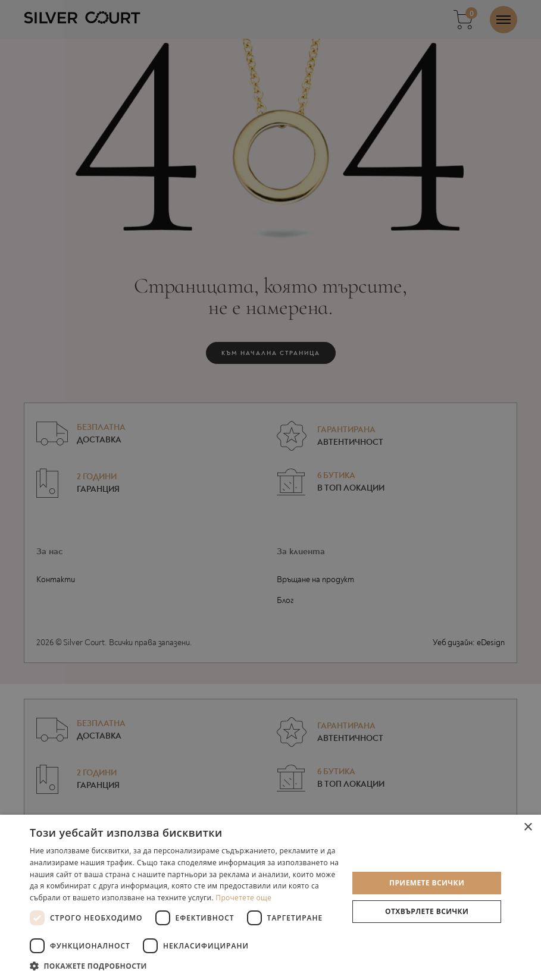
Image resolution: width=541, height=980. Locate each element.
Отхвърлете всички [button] (427, 911)
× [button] (528, 827)
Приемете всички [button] (427, 883)
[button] (184, 965)
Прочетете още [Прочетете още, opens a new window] (243, 898)
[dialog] (270, 490)
